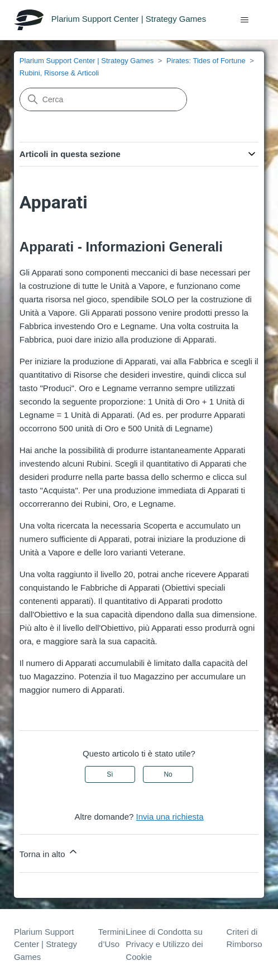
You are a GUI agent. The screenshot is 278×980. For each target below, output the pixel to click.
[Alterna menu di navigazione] (244, 20)
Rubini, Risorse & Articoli (59, 73)
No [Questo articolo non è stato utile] (168, 774)
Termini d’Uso (112, 938)
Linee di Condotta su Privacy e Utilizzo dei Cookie (164, 944)
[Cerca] (103, 99)
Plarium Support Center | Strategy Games (87, 61)
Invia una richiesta (170, 817)
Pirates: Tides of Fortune (206, 61)
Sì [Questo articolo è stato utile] (110, 774)
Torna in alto (49, 852)
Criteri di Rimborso (245, 938)
